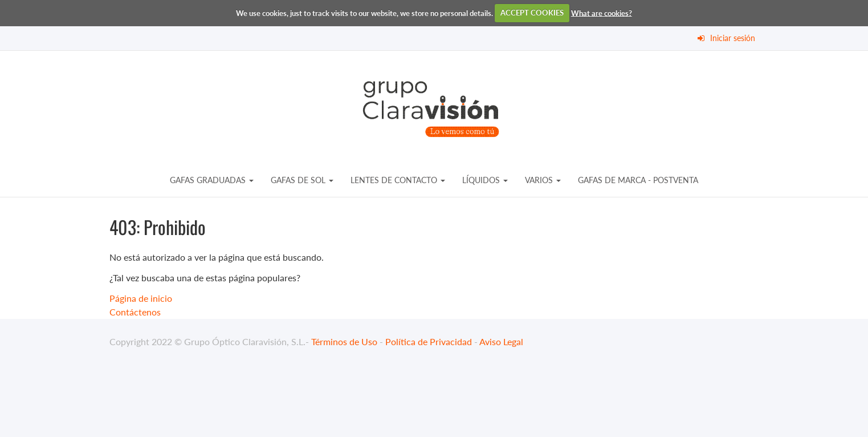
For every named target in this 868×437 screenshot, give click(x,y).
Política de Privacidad (429, 341)
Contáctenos (135, 312)
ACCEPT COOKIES (532, 13)
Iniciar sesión (733, 38)
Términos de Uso (344, 341)
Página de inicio (141, 298)
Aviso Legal (501, 341)
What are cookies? (602, 13)
